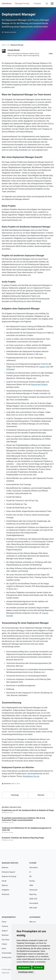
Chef (47, 367)
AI (30, 872)
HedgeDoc (6, 890)
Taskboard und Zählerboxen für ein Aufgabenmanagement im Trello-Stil (27, 829)
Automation (34, 868)
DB (30, 876)
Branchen (5, 935)
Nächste (41, 795)
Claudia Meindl (14, 50)
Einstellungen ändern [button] (26, 972)
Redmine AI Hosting (9, 876)
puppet (42, 367)
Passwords (33, 890)
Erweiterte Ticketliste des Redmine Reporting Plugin (23, 838)
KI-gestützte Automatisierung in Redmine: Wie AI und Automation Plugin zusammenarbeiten (23, 819)
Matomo (5, 885)
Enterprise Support (8, 872)
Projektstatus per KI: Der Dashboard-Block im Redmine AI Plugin (28, 810)
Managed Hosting (22, 4)
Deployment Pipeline (39, 384)
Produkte (37, 4)
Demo (4, 949)
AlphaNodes (7, 4)
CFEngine (10, 369)
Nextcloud (5, 894)
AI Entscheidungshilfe (10, 953)
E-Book (4, 944)
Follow (51, 54)
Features (5, 926)
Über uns (33, 922)
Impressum (6, 973)
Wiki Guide (33, 908)
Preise (4, 922)
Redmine (5, 868)
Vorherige (15, 795)
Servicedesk (34, 903)
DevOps (32, 881)
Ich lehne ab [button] (38, 968)
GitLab (4, 881)
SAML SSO (33, 899)
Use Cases (6, 940)
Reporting (33, 894)
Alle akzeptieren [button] (24, 968)
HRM (31, 885)
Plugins (33, 863)
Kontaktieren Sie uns (31, 776)
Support (5, 931)
